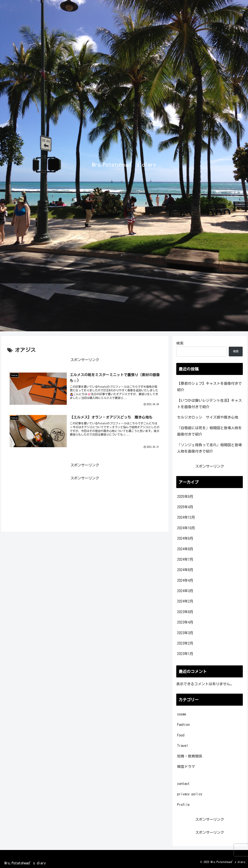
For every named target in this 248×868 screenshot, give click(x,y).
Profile (183, 805)
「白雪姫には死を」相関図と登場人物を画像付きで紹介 (209, 431)
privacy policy (190, 794)
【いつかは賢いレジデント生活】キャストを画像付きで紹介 (209, 404)
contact (183, 784)
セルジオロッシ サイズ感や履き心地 (208, 417)
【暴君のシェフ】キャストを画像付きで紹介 (209, 387)
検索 (180, 343)
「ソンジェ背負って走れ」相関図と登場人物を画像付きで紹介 (209, 448)
